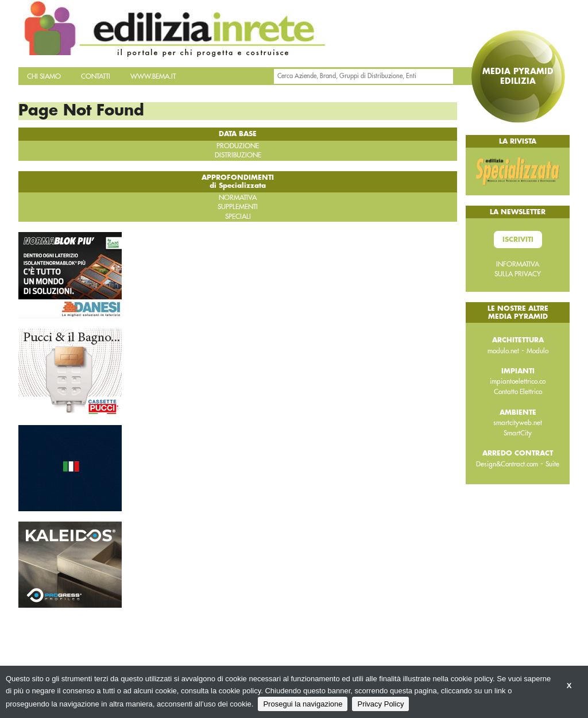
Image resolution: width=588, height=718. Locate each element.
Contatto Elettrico (518, 392)
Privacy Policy (380, 704)
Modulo (537, 351)
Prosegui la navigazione (303, 704)
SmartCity (518, 433)
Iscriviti (518, 240)
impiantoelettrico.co (518, 381)
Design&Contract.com (507, 464)
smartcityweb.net (518, 423)
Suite (552, 464)
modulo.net (503, 351)
